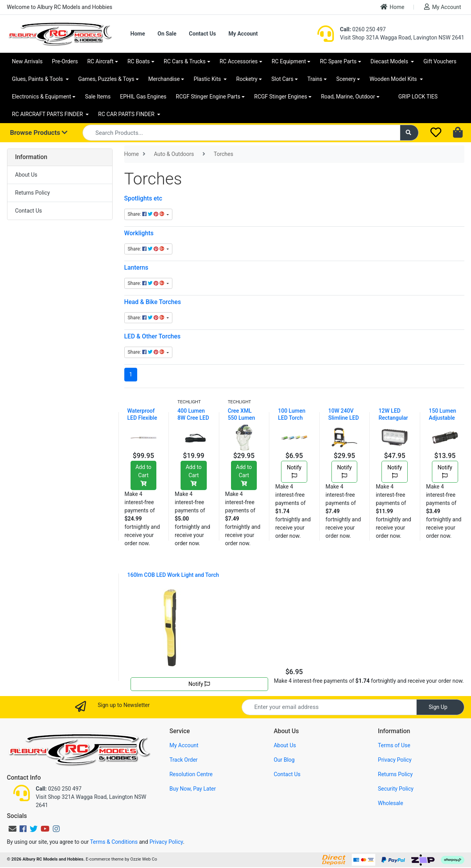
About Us (26, 175)
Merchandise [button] (164, 79)
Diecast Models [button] (390, 61)
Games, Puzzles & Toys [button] (106, 79)
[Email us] (13, 829)
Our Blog (284, 760)
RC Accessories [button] (239, 61)
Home (392, 7)
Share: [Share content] (147, 214)
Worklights (139, 233)
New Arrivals (27, 61)
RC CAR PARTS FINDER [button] (127, 114)
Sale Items (98, 97)
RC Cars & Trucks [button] (185, 61)
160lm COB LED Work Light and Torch (173, 575)
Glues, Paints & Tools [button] (38, 79)
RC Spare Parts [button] (338, 61)
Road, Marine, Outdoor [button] (348, 97)
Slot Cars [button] (282, 79)
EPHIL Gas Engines (143, 97)
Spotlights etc (143, 198)
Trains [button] (315, 79)
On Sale (167, 34)
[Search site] (409, 133)
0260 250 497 (363, 29)
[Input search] (241, 133)
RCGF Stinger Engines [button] (280, 97)
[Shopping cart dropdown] (459, 133)
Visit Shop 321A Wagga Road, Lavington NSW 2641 (402, 38)
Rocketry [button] (247, 79)
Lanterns (136, 268)
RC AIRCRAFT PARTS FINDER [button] (48, 114)
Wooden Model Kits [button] (394, 79)
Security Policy (396, 789)
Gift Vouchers (440, 61)
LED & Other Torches (152, 336)
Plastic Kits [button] (208, 79)
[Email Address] (329, 707)
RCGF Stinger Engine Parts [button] (208, 97)
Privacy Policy (395, 760)
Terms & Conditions (114, 842)
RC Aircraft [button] (100, 61)
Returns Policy (33, 193)
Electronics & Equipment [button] (42, 97)
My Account (442, 7)
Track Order (183, 760)
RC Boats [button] (139, 61)
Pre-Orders (65, 61)
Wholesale (391, 803)
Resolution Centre (191, 774)
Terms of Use (394, 745)
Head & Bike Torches (153, 302)
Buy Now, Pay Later (193, 789)
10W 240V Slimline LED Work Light (344, 418)
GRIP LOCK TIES (418, 97)
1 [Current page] (131, 374)
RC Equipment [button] (289, 61)
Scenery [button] (346, 79)
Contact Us (202, 34)
